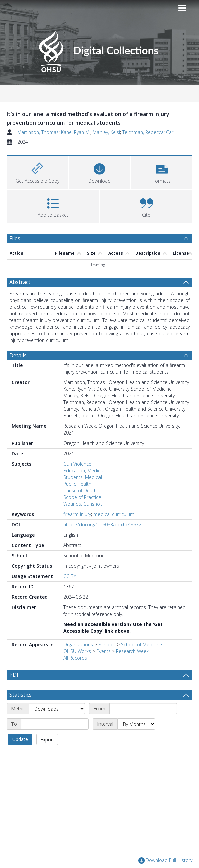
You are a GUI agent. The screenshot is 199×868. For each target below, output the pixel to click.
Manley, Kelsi (106, 132)
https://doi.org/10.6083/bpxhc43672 (102, 525)
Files (15, 238)
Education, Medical (84, 470)
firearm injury (77, 514)
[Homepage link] (99, 50)
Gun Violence (77, 464)
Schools (107, 644)
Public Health (77, 484)
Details (18, 355)
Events (104, 651)
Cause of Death (80, 490)
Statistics (21, 711)
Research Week (132, 651)
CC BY (70, 576)
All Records (75, 658)
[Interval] (136, 740)
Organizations (78, 644)
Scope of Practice (82, 497)
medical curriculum (114, 514)
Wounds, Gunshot (83, 504)
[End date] (55, 740)
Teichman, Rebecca (143, 132)
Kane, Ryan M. (76, 132)
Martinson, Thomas (38, 132)
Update (20, 755)
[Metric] (57, 725)
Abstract (20, 282)
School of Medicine (141, 644)
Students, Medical (83, 477)
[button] (162, 172)
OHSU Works (77, 651)
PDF (14, 675)
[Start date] (143, 725)
